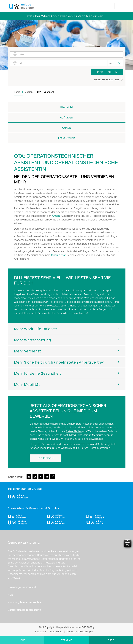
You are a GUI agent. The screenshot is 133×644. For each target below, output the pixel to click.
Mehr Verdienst (27, 351)
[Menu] (118, 6)
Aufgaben (66, 117)
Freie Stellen (67, 138)
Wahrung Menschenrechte (25, 602)
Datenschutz (56, 632)
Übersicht (66, 107)
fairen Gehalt (59, 255)
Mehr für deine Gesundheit (37, 373)
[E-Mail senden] (29, 477)
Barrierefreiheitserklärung (24, 610)
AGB (10, 595)
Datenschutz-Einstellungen (80, 632)
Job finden (107, 72)
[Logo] (21, 5)
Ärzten (56, 216)
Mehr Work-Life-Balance (35, 329)
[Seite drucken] (35, 477)
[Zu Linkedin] (47, 477)
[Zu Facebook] (41, 477)
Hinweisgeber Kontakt (22, 587)
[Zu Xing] (53, 477)
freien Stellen (74, 431)
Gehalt (67, 128)
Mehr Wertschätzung (32, 340)
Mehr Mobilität (27, 384)
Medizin (75, 448)
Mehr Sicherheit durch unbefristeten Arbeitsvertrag (59, 362)
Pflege (51, 448)
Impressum (41, 632)
